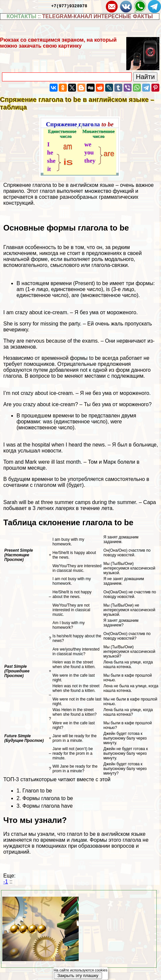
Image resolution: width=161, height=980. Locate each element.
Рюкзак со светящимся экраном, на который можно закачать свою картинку (58, 43)
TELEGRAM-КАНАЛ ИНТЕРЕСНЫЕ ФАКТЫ (98, 16)
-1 (6, 882)
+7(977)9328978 (69, 6)
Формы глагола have (48, 806)
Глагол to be (37, 791)
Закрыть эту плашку (78, 976)
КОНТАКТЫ (21, 16)
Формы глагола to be (48, 798)
